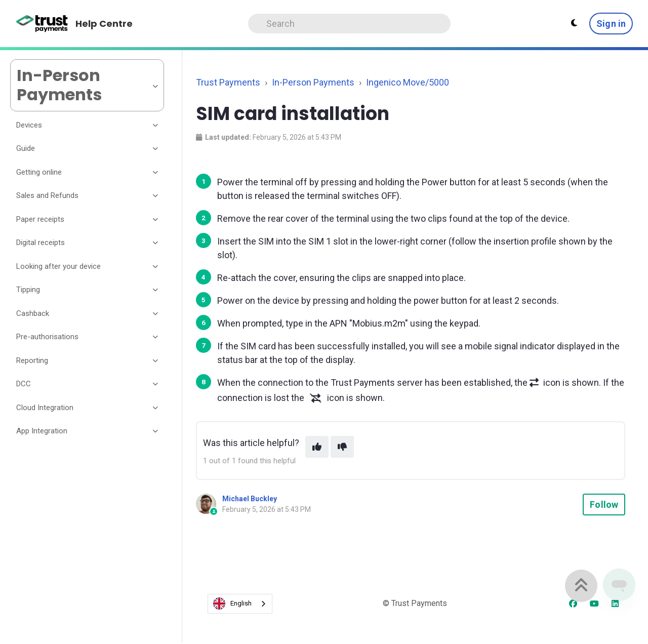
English (232, 603)
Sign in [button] (611, 24)
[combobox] (240, 604)
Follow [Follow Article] (604, 505)
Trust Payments (228, 82)
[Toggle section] (156, 125)
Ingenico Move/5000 (408, 82)
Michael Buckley (250, 499)
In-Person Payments (313, 82)
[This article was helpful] (317, 447)
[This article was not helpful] (342, 447)
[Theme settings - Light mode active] (574, 23)
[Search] (349, 24)
